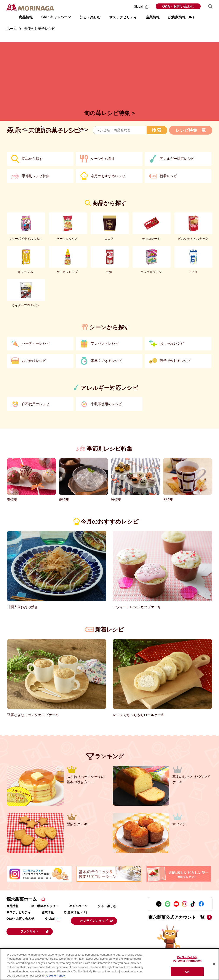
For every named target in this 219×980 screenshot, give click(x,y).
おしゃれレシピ (172, 343)
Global (141, 6)
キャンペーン (78, 906)
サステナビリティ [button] (123, 17)
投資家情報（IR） (77, 912)
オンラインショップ (98, 921)
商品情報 (13, 906)
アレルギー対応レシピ (177, 159)
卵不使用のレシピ (36, 404)
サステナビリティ (19, 912)
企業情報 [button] (153, 17)
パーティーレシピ (36, 343)
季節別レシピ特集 (36, 176)
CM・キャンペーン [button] (56, 17)
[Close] (214, 964)
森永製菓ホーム (22, 899)
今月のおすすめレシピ (108, 176)
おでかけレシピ (34, 361)
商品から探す (32, 159)
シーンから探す (103, 159)
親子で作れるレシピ (175, 361)
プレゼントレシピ (105, 343)
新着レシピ (168, 176)
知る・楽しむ (107, 906)
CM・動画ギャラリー (44, 906)
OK (187, 972)
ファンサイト (36, 931)
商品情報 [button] (26, 17)
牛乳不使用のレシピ (106, 404)
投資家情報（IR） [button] (182, 17)
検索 (157, 130)
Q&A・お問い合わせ (178, 6)
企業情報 (48, 912)
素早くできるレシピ (106, 361)
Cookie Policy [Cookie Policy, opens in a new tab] (56, 976)
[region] (109, 964)
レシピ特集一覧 (191, 130)
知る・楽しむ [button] (90, 17)
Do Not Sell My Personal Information (187, 959)
